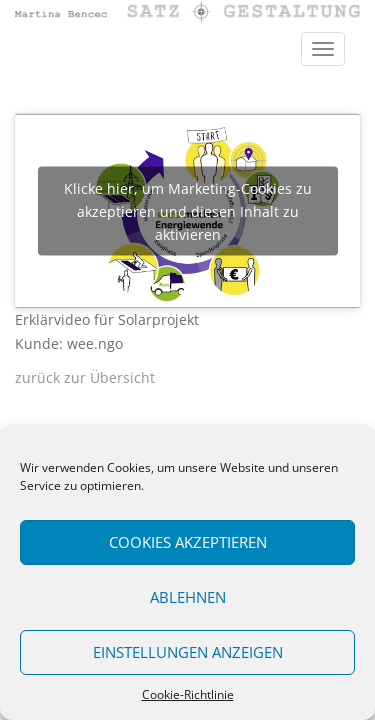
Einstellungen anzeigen (188, 652)
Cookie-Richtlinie (188, 694)
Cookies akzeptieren (188, 542)
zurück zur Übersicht (85, 377)
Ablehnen (188, 597)
